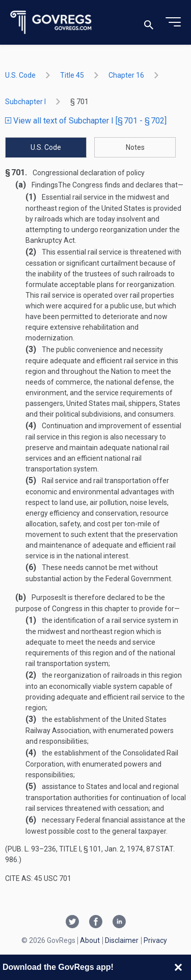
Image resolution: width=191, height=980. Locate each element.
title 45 (72, 75)
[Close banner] (178, 967)
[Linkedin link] (119, 923)
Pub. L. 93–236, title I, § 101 (54, 849)
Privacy (155, 940)
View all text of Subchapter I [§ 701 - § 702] (86, 121)
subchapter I (25, 102)
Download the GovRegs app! (58, 967)
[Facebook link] (96, 923)
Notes (135, 147)
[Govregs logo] (51, 23)
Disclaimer (122, 940)
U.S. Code (20, 75)
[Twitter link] (72, 923)
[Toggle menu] (173, 22)
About (90, 940)
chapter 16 (126, 75)
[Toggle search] (149, 23)
